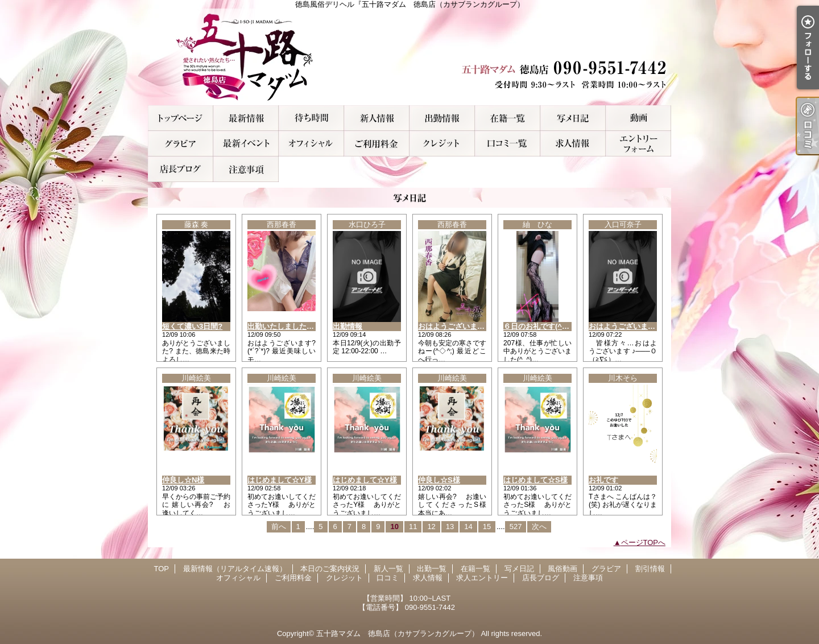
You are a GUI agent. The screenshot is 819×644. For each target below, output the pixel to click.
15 (487, 527)
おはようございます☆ (626, 326)
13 (450, 527)
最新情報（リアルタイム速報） (246, 118)
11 (413, 527)
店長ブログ (181, 169)
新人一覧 (377, 118)
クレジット (442, 144)
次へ (539, 527)
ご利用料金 (377, 144)
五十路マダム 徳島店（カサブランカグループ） (398, 633)
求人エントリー (638, 144)
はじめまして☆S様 (535, 480)
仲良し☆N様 (183, 480)
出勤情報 (348, 326)
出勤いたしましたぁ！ (284, 326)
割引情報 (246, 144)
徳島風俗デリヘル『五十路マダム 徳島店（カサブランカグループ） (409, 57)
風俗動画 (638, 118)
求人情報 (573, 144)
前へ (279, 527)
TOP (181, 118)
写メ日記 (573, 118)
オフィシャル (311, 144)
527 (516, 527)
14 (468, 527)
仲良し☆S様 (439, 480)
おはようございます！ (455, 326)
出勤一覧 (442, 118)
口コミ (508, 144)
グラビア (181, 144)
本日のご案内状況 (311, 118)
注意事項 (246, 169)
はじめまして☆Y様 (280, 480)
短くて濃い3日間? (192, 326)
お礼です (603, 480)
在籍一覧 (508, 118)
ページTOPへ (644, 542)
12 (431, 527)
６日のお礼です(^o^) (538, 326)
